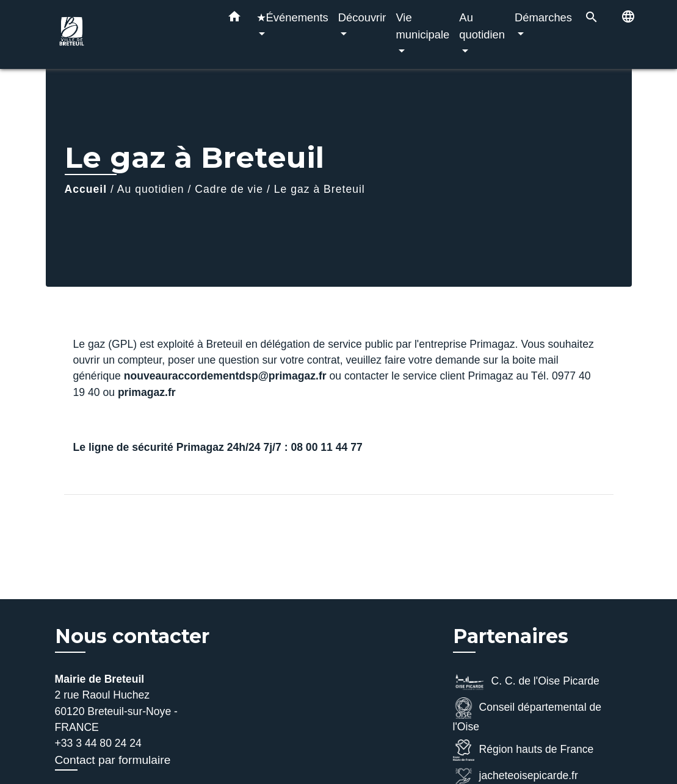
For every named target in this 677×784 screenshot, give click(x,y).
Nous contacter (132, 636)
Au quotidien (151, 189)
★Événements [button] (292, 17)
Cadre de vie (229, 189)
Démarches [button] (543, 17)
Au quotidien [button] (482, 26)
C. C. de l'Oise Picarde (526, 682)
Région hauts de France (523, 750)
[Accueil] (131, 34)
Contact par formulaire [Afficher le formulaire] (113, 760)
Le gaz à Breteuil (320, 189)
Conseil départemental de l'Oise (527, 715)
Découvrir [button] (362, 17)
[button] (234, 19)
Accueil (86, 189)
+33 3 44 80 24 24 (98, 743)
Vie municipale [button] (422, 26)
